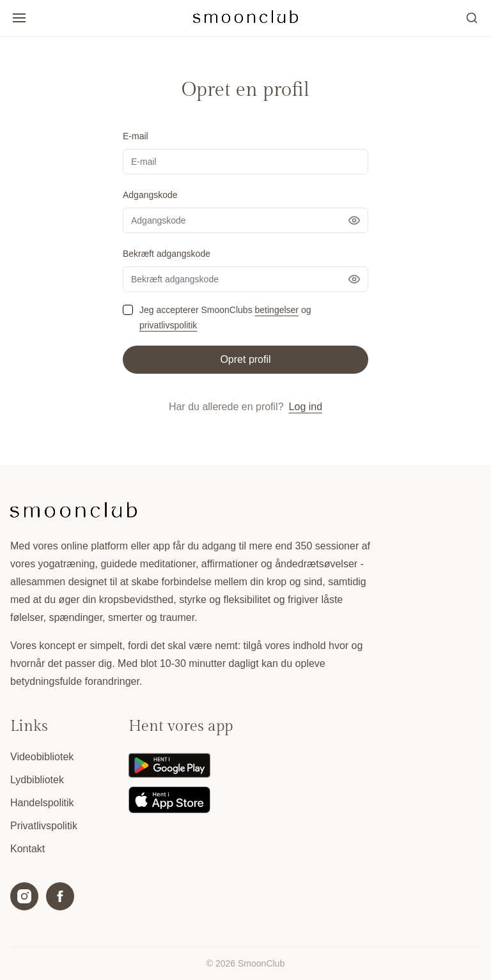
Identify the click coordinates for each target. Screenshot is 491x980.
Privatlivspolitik (44, 826)
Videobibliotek (42, 757)
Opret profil (245, 359)
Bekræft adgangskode (167, 254)
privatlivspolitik (168, 325)
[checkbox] (128, 310)
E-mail (136, 136)
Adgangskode (150, 195)
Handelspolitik (42, 803)
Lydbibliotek (37, 780)
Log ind (306, 407)
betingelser (277, 310)
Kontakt (27, 849)
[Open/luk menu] (19, 18)
